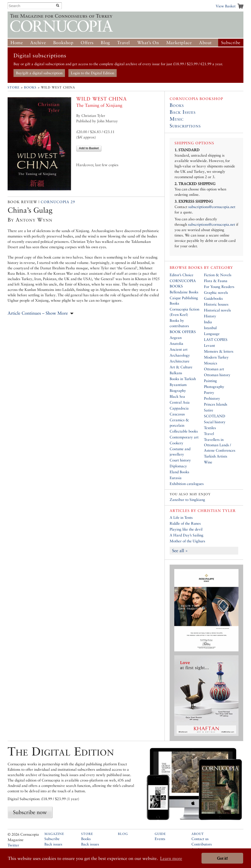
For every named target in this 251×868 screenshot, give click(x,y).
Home (17, 43)
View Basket (226, 6)
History (210, 316)
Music (177, 119)
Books (30, 87)
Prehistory (212, 398)
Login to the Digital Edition (93, 73)
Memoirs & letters (219, 351)
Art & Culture (181, 367)
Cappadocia (179, 408)
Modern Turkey (216, 357)
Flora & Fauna (216, 281)
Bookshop (63, 43)
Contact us (200, 839)
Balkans (176, 373)
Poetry (209, 392)
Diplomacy (178, 466)
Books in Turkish (183, 379)
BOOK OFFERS (183, 332)
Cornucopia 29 (58, 202)
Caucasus (177, 414)
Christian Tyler (217, 511)
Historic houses (216, 304)
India (208, 322)
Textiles (210, 428)
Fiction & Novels (218, 275)
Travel (124, 43)
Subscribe (231, 43)
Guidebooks (213, 298)
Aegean (176, 338)
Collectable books (184, 431)
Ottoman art (214, 369)
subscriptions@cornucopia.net (212, 207)
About (205, 43)
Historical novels (217, 310)
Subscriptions (185, 126)
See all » (180, 551)
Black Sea (177, 396)
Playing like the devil (186, 529)
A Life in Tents (181, 517)
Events (160, 839)
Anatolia (176, 343)
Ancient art (179, 349)
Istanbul (210, 328)
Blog (105, 43)
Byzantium (178, 385)
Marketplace (179, 43)
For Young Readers (219, 287)
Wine (208, 462)
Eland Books (179, 472)
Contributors (202, 844)
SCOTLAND (215, 416)
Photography (214, 387)
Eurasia (176, 478)
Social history (215, 422)
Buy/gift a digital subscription (39, 73)
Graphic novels (216, 292)
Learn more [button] (171, 858)
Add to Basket (89, 148)
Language (212, 334)
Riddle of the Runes (185, 523)
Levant (209, 345)
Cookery (176, 443)
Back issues (53, 844)
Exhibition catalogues (187, 484)
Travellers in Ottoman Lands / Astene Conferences (220, 445)
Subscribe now (30, 812)
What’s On (148, 43)
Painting (210, 381)
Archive (38, 43)
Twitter (13, 845)
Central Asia (180, 402)
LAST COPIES (216, 340)
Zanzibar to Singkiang (187, 500)
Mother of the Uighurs (187, 541)
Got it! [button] (222, 858)
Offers (87, 43)
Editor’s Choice (182, 275)
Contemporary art (184, 437)
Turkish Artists (216, 456)
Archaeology (180, 355)
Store (14, 87)
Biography (178, 391)
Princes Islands (216, 404)
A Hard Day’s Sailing (187, 535)
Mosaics (211, 363)
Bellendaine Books (184, 292)
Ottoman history (217, 375)
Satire (209, 410)
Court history (180, 460)
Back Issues (183, 112)
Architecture (180, 361)
